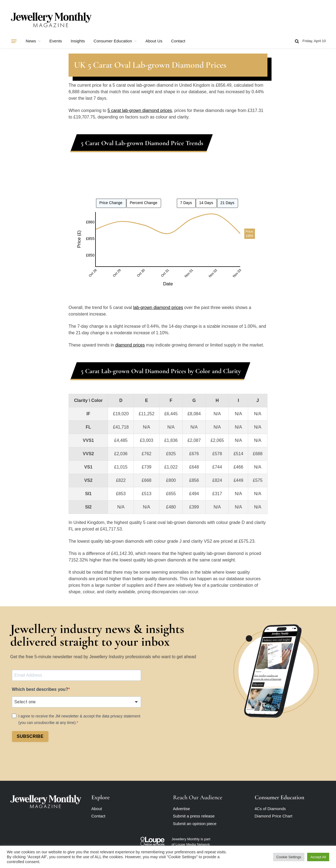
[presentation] (53, 760)
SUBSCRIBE (30, 736)
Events (56, 41)
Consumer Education (113, 41)
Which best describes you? (40, 689)
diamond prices (130, 345)
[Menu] (14, 41)
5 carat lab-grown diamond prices (140, 110)
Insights (78, 41)
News (31, 41)
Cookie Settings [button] (289, 857)
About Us (154, 41)
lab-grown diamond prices (158, 307)
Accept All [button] (318, 857)
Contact (178, 41)
